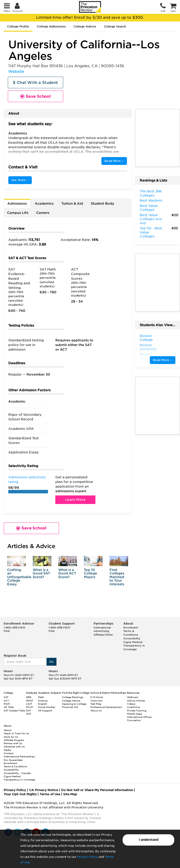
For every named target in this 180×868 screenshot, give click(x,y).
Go (52, 662)
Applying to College (74, 704)
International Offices (139, 717)
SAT (6, 697)
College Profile (18, 26)
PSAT (7, 704)
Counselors (134, 720)
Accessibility (132, 638)
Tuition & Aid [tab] (72, 203)
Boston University (148, 347)
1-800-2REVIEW (15, 628)
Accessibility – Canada (17, 773)
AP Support (45, 710)
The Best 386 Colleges (151, 193)
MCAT (30, 707)
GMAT (30, 701)
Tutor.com (96, 701)
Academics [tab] (44, 203)
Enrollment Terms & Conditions (131, 631)
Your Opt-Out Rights (20, 794)
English (43, 704)
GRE (29, 697)
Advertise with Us (14, 747)
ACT (6, 701)
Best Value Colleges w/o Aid (151, 219)
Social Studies (47, 707)
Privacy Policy (88, 857)
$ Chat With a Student (35, 83)
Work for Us (11, 737)
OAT (29, 714)
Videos (131, 704)
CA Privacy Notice (44, 790)
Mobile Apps (134, 714)
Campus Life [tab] (18, 213)
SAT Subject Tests (14, 710)
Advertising (101, 631)
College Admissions (51, 26)
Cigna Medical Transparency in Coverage (134, 646)
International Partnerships (19, 756)
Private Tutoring (137, 710)
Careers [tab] (43, 213)
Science (43, 701)
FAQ (7, 631)
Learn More (75, 500)
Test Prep (96, 704)
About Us (96, 710)
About (7, 730)
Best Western (151, 200)
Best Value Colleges (149, 208)
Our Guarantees (13, 760)
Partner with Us (13, 743)
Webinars (133, 697)
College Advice (85, 26)
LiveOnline (133, 707)
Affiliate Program (14, 740)
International (102, 628)
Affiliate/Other (103, 635)
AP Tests (9, 707)
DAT (29, 710)
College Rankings (73, 697)
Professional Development (106, 707)
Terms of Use (50, 794)
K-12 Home (97, 697)
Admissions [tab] (17, 203)
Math (41, 697)
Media (7, 750)
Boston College (146, 338)
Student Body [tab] (103, 203)
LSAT (29, 704)
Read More (114, 161)
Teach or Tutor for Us (16, 733)
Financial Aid (70, 707)
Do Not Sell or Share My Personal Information (97, 790)
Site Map (70, 794)
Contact (9, 753)
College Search (115, 26)
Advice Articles (136, 701)
